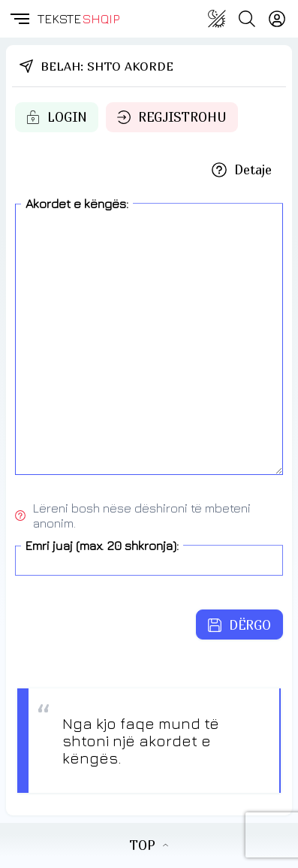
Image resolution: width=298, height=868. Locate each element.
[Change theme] (217, 19)
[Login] (277, 19)
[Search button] (247, 19)
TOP (149, 845)
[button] (19, 19)
